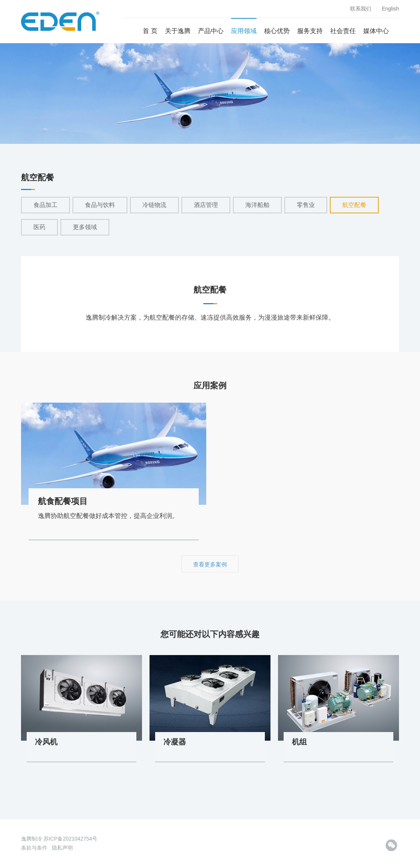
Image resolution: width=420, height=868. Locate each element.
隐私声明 (62, 848)
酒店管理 (206, 205)
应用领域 (244, 31)
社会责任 (343, 31)
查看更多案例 (210, 564)
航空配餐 (354, 205)
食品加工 (45, 205)
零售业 (306, 205)
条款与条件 (34, 848)
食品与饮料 (100, 205)
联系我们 (361, 9)
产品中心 (211, 31)
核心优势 (277, 31)
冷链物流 (154, 205)
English (390, 9)
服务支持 (310, 31)
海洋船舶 (257, 205)
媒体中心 (376, 31)
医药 (39, 227)
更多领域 (85, 227)
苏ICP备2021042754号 (70, 839)
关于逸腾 (178, 31)
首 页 (150, 31)
